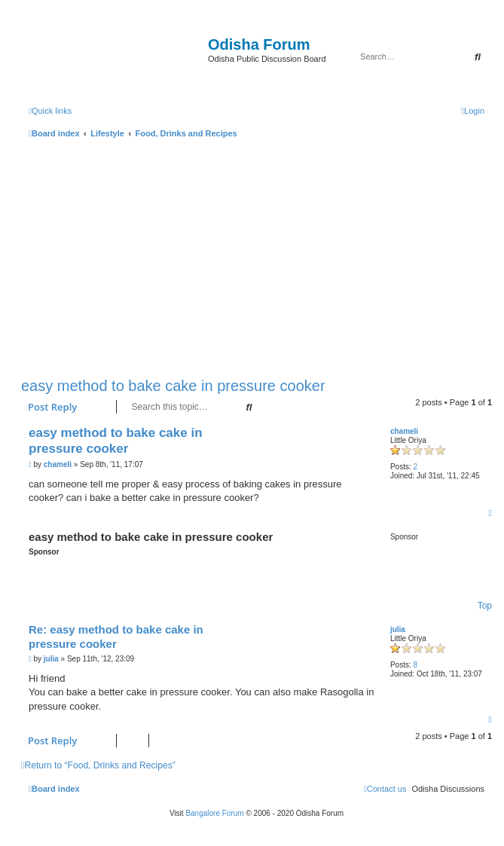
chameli (404, 431)
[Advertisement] (257, 255)
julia (398, 629)
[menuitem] (473, 111)
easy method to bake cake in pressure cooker (173, 386)
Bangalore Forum (214, 813)
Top (485, 606)
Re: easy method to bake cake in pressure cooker (116, 637)
